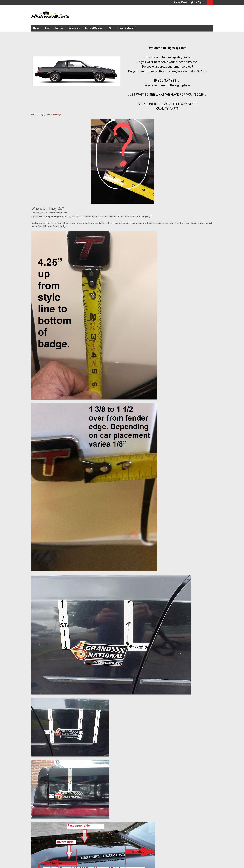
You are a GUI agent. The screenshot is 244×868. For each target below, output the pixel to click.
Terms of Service (94, 28)
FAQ (110, 28)
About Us (59, 28)
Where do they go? (54, 115)
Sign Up (201, 2)
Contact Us (74, 28)
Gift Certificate (180, 2)
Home (36, 28)
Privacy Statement (126, 28)
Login (191, 2)
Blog (47, 28)
